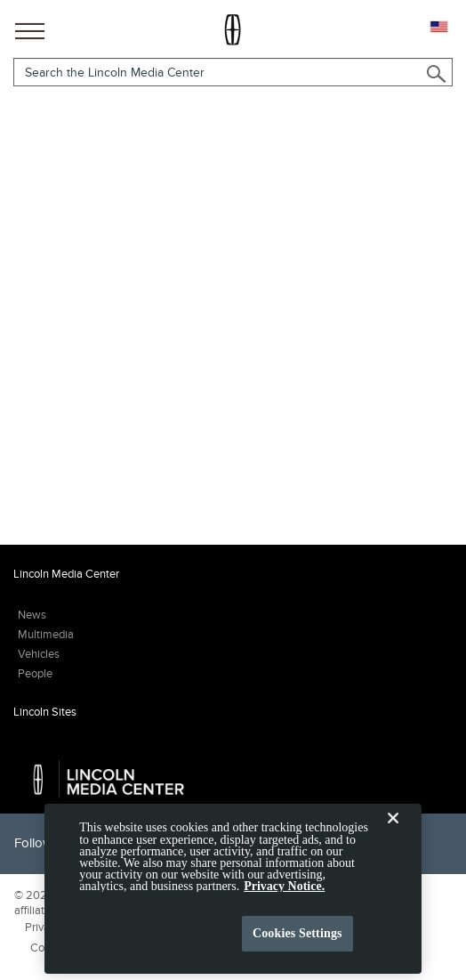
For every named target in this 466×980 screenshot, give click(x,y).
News (32, 615)
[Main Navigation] (30, 28)
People (35, 673)
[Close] (393, 845)
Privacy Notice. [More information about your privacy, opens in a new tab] (284, 899)
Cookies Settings (297, 945)
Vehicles (39, 654)
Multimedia (46, 634)
